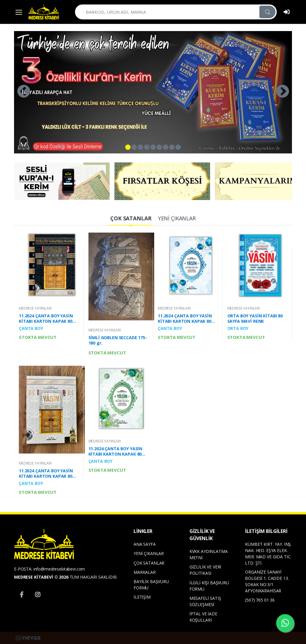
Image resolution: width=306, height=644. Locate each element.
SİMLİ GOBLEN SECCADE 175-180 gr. (118, 340)
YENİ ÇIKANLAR (149, 553)
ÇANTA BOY (31, 328)
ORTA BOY (238, 328)
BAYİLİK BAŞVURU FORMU (151, 585)
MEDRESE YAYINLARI (35, 308)
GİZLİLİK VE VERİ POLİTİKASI (205, 570)
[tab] (131, 219)
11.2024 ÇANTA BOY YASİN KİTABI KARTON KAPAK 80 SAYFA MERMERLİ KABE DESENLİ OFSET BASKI (46, 319)
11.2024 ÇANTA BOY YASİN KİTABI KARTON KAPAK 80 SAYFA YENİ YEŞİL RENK (115, 451)
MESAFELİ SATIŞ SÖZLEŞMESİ (205, 601)
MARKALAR (145, 572)
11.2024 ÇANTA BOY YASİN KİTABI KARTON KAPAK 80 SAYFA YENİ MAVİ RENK (185, 319)
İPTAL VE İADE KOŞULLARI (203, 617)
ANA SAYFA (145, 544)
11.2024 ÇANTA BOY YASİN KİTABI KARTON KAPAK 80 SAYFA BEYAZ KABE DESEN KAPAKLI (46, 474)
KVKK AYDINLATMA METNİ (209, 554)
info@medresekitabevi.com (59, 569)
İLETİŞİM (142, 597)
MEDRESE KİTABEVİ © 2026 (41, 577)
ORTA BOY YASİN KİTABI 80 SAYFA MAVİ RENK (255, 319)
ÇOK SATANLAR (149, 563)
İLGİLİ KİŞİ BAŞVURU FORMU (209, 586)
